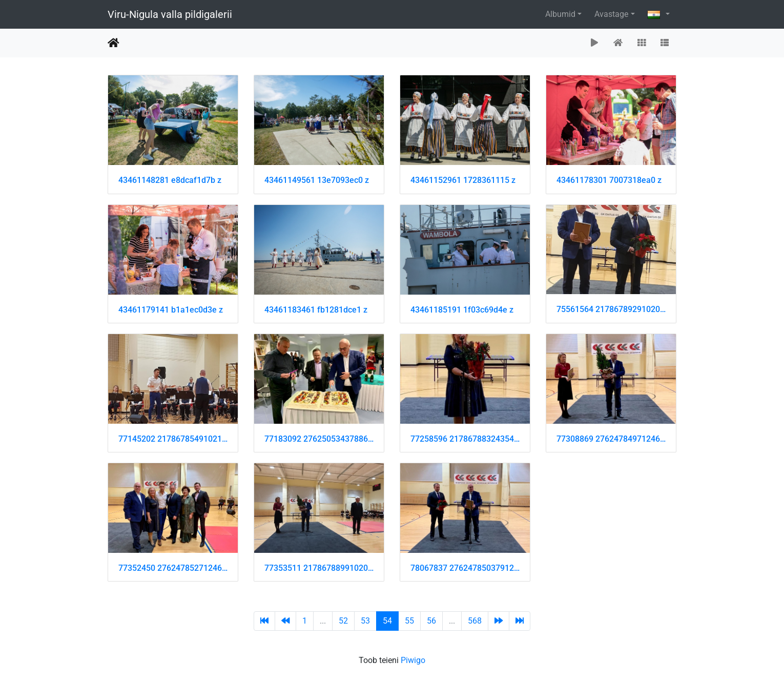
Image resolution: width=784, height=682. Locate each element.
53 (365, 621)
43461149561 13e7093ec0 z (317, 180)
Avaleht (114, 43)
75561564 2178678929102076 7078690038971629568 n (611, 309)
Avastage (611, 14)
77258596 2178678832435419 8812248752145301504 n (465, 439)
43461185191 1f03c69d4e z (462, 310)
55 (409, 621)
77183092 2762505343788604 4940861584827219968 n (319, 439)
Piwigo (413, 660)
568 (475, 621)
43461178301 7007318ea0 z (609, 180)
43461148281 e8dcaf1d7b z (170, 180)
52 (343, 621)
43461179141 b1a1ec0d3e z (171, 310)
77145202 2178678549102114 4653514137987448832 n (173, 439)
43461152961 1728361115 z (463, 180)
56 (431, 621)
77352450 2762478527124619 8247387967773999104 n (173, 568)
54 (387, 621)
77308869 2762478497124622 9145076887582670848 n (611, 439)
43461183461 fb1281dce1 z (316, 310)
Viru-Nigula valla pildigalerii (170, 14)
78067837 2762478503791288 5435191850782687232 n (465, 568)
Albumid (560, 14)
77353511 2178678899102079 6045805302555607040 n (319, 568)
